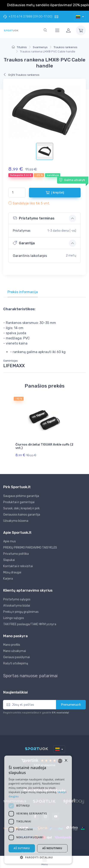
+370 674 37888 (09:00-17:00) (28, 17)
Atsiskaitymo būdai (17, 606)
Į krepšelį (55, 192)
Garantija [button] (24, 243)
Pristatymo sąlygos (17, 599)
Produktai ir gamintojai (19, 502)
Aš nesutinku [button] (62, 848)
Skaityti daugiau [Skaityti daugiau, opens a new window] (29, 796)
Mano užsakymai (15, 651)
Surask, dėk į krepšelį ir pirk (21, 508)
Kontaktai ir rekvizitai (18, 566)
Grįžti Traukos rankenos (21, 75)
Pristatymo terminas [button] (34, 218)
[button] (44, 857)
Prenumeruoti (71, 705)
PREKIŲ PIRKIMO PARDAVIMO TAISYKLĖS (30, 548)
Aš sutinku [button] (25, 848)
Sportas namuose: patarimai (30, 676)
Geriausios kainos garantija (22, 515)
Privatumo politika (16, 554)
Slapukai (9, 560)
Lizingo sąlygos (14, 618)
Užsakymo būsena (16, 521)
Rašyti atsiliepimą (16, 663)
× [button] (79, 770)
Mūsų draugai (12, 572)
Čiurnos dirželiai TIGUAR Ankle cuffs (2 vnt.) (44, 446)
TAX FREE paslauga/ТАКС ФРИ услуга (30, 624)
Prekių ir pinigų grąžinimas (21, 612)
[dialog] (44, 814)
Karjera (8, 579)
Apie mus (10, 541)
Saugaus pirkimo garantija (21, 496)
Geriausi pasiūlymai (17, 657)
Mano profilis (12, 645)
